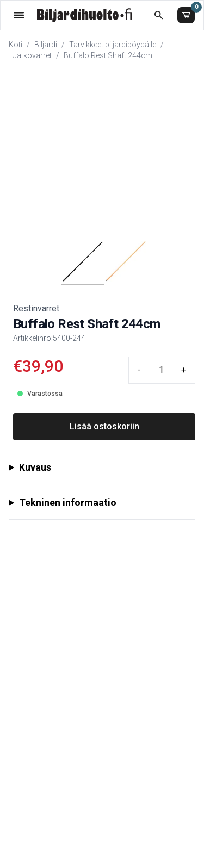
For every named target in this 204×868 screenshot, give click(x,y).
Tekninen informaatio (68, 502)
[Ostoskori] (186, 15)
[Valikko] (19, 15)
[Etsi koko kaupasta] (159, 15)
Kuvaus (35, 467)
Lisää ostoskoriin (104, 426)
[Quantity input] (161, 370)
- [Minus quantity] (139, 370)
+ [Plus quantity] (184, 370)
